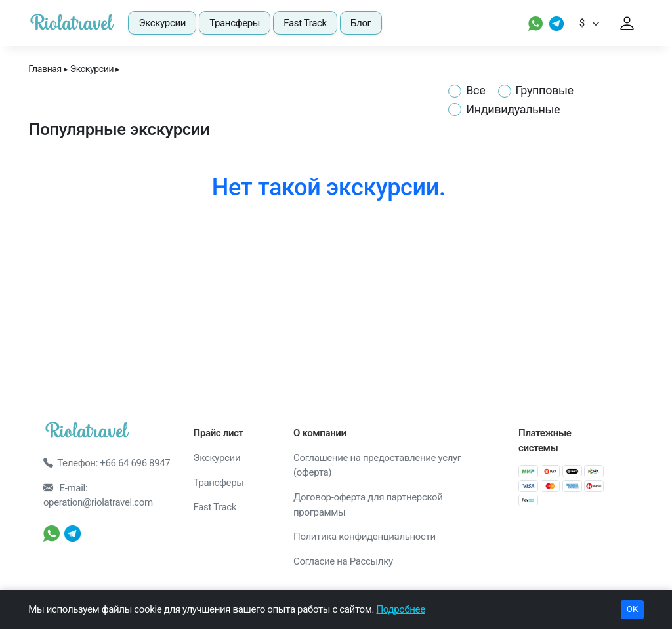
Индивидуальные (513, 109)
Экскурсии (162, 23)
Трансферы (235, 23)
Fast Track (305, 23)
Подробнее (400, 609)
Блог (361, 23)
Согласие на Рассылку (343, 561)
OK (632, 609)
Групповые (545, 90)
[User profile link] (627, 23)
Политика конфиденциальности (365, 537)
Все (475, 90)
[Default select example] (594, 23)
